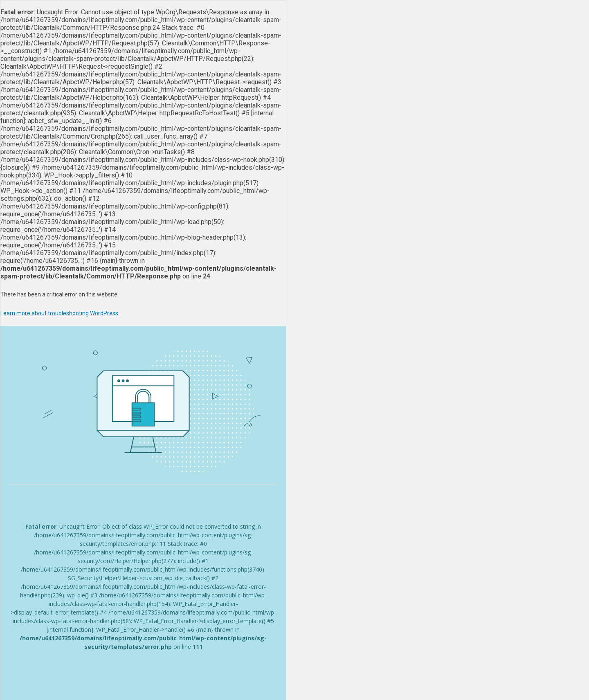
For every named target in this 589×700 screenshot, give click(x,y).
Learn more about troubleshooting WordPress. (60, 313)
